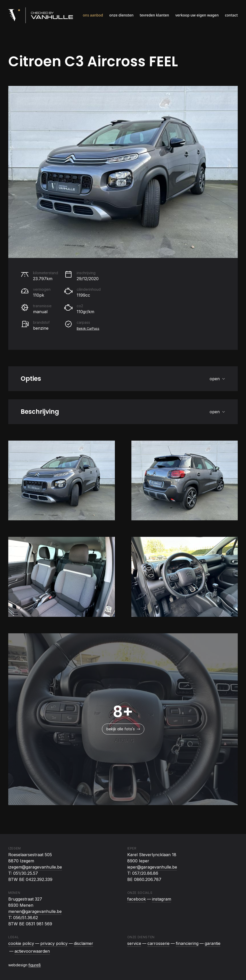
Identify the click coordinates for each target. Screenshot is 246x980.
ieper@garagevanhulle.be (152, 867)
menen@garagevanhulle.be (35, 911)
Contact (231, 15)
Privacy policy (54, 943)
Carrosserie (158, 943)
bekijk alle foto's (123, 729)
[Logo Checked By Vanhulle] (41, 15)
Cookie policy (21, 943)
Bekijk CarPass (88, 329)
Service (134, 943)
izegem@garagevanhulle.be (35, 867)
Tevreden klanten (154, 15)
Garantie (213, 943)
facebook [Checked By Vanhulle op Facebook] (137, 899)
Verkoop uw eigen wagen (197, 15)
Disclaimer (84, 943)
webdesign (25, 965)
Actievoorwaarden (32, 951)
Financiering (187, 943)
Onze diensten (121, 15)
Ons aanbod (93, 15)
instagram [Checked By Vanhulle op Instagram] (162, 899)
